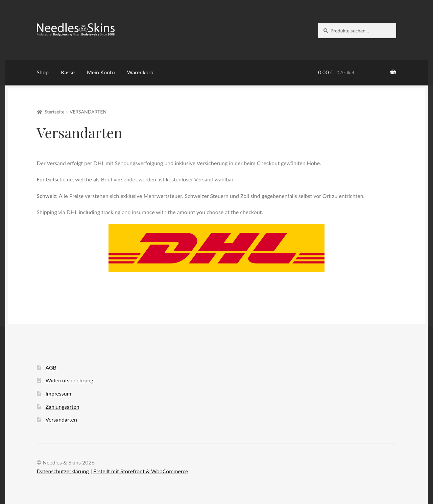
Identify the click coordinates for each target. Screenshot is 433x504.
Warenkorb (140, 72)
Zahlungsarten (62, 407)
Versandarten (61, 419)
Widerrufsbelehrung (69, 380)
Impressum (58, 393)
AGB (51, 367)
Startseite (55, 112)
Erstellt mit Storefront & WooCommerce (141, 471)
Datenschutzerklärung (63, 471)
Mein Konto (101, 72)
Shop (43, 72)
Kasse (68, 72)
